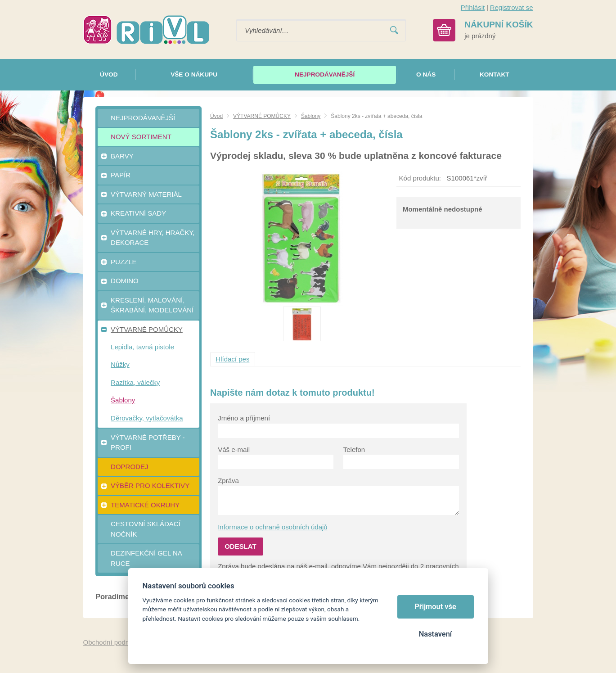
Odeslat (241, 546)
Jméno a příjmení (244, 418)
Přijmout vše (435, 607)
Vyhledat (394, 30)
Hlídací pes (232, 359)
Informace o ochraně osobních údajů (273, 527)
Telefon (354, 449)
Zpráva (228, 481)
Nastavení (435, 634)
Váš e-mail (234, 449)
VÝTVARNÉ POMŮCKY (262, 116)
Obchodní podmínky (113, 642)
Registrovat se (512, 7)
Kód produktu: (420, 178)
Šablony (311, 116)
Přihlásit (473, 7)
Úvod (216, 116)
